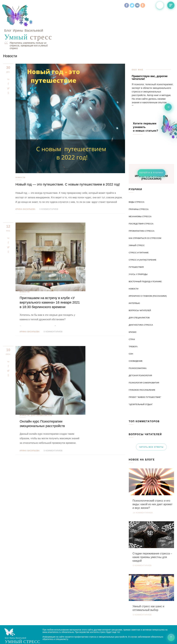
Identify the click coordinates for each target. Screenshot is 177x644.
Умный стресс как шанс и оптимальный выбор (148, 587)
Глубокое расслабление (142, 369)
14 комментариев (143, 491)
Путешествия (136, 246)
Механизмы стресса (140, 195)
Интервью (134, 282)
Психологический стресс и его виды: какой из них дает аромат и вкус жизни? (153, 483)
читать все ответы (151, 426)
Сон (131, 333)
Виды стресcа (137, 181)
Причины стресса (139, 188)
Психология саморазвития (144, 361)
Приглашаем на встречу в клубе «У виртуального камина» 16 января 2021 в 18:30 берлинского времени (92, 217)
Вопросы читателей (140, 289)
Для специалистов (84, 261)
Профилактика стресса (142, 210)
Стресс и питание (139, 231)
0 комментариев (49, 192)
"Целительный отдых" (141, 383)
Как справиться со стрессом (145, 217)
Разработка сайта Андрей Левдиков (116, 637)
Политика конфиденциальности (58, 639)
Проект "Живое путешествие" (145, 376)
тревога (133, 325)
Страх (132, 318)
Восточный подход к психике (145, 260)
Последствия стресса (141, 202)
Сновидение (136, 340)
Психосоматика (138, 347)
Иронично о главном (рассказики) (148, 275)
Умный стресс (137, 224)
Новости (20, 156)
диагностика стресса (141, 304)
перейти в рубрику (151, 151)
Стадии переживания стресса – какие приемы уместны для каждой (152, 536)
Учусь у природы (138, 253)
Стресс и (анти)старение (143, 239)
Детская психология (140, 354)
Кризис (133, 311)
